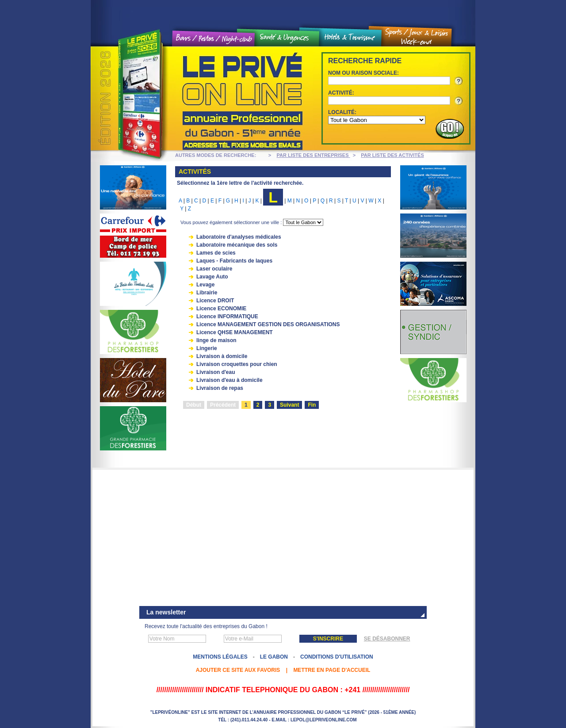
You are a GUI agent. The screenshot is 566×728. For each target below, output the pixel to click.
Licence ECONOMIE (221, 309)
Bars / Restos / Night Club (214, 39)
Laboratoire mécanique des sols (237, 245)
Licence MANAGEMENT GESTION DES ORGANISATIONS (268, 324)
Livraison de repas (220, 388)
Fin (312, 405)
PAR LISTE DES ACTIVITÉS (392, 155)
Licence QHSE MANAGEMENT (235, 332)
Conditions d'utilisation (337, 657)
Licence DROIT (215, 301)
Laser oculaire (214, 269)
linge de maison (216, 340)
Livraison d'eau (216, 372)
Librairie (207, 293)
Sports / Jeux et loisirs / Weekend (417, 37)
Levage (205, 285)
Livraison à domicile (222, 356)
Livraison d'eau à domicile (229, 380)
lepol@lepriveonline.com (324, 720)
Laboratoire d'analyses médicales (239, 237)
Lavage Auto (212, 277)
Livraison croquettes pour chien (237, 364)
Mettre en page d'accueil (332, 670)
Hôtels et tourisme (350, 38)
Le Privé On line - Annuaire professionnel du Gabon (199, 99)
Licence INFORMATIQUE (227, 316)
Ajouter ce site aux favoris (238, 670)
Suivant (289, 405)
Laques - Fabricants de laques (234, 261)
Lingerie (207, 348)
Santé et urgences (287, 38)
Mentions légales (220, 657)
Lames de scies (216, 253)
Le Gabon (274, 657)
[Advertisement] (283, 539)
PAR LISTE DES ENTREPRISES (314, 155)
